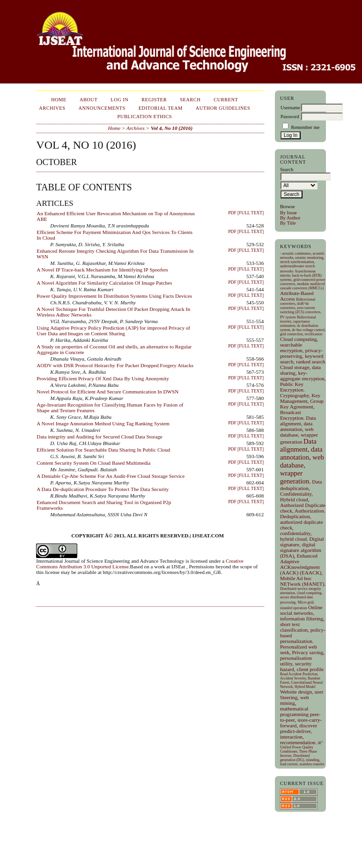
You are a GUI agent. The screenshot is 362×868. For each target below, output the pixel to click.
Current (226, 100)
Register (154, 100)
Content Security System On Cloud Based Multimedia (93, 463)
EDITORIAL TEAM (161, 108)
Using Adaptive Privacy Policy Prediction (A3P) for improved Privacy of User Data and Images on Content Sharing (113, 331)
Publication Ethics (145, 117)
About (89, 100)
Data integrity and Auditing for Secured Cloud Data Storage (99, 437)
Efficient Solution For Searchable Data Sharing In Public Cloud (103, 450)
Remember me (305, 127)
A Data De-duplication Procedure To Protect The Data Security (103, 489)
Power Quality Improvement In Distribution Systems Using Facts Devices (114, 296)
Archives (52, 108)
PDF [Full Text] (246, 213)
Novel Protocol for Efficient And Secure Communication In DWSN (107, 392)
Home (59, 100)
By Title (288, 223)
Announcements (102, 108)
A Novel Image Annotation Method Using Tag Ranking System (103, 423)
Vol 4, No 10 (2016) (172, 128)
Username (290, 108)
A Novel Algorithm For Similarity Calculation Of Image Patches (104, 283)
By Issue (288, 213)
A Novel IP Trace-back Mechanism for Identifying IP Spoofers (102, 270)
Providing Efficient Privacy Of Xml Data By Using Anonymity (103, 378)
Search (190, 100)
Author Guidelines (223, 108)
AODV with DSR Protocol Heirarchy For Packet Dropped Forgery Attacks (115, 365)
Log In (119, 100)
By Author (290, 218)
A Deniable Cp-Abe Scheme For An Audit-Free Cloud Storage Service (111, 476)
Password (290, 117)
